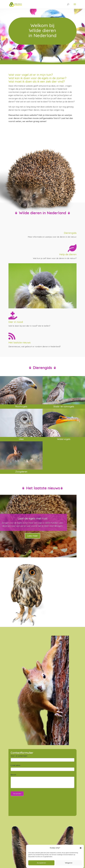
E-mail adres (16, 765)
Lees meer (33, 536)
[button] (81, 848)
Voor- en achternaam (19, 756)
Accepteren (41, 863)
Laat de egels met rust (33, 518)
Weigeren (69, 863)
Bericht (13, 775)
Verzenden (17, 794)
